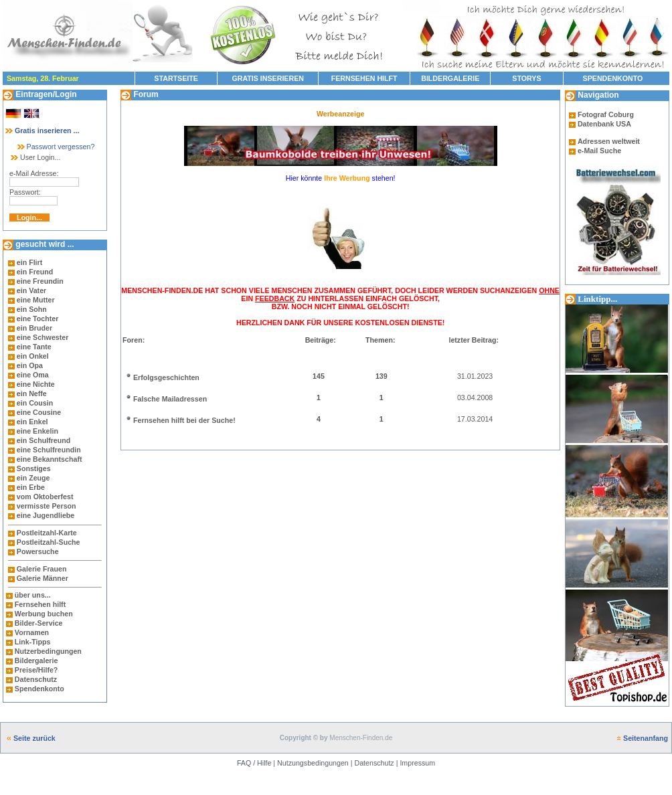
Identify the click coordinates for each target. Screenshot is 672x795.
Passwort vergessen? (55, 147)
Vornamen (32, 632)
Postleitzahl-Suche (49, 542)
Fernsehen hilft (40, 604)
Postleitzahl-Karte (47, 533)
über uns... (33, 595)
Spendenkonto (38, 689)
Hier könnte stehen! (341, 178)
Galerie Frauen (42, 569)
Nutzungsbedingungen (313, 763)
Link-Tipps (33, 642)
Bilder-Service (39, 623)
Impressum (417, 763)
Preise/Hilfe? (36, 670)
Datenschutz (35, 679)
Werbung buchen (44, 614)
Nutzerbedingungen (48, 651)
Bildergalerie (36, 660)
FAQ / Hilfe (254, 763)
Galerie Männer (43, 578)
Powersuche (38, 551)
